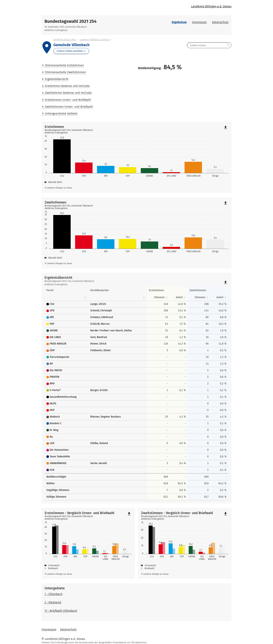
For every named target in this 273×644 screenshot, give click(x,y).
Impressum (199, 22)
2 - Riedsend (53, 602)
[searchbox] (209, 45)
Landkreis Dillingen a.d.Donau (95, 40)
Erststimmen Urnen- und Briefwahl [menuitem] (68, 100)
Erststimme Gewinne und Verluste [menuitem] (67, 86)
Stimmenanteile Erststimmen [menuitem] (64, 65)
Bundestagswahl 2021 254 (71, 21)
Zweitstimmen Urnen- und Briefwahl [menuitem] (69, 107)
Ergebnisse (179, 22)
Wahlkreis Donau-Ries (65, 40)
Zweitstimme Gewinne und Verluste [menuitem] (68, 93)
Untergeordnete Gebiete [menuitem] (61, 114)
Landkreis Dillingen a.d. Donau (211, 6)
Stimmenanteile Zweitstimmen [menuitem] (65, 72)
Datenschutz (220, 22)
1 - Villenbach (54, 594)
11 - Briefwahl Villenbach (61, 611)
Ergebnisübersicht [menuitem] (57, 79)
